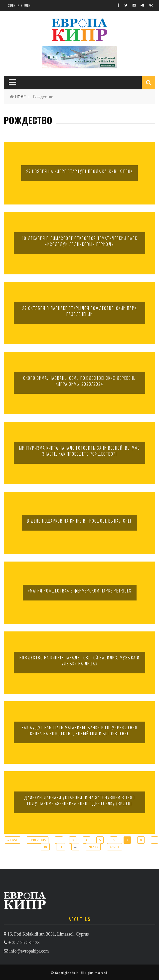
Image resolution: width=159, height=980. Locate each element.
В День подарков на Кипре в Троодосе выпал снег (79, 521)
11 (61, 847)
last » (115, 847)
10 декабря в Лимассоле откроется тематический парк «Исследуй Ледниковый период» (80, 241)
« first (13, 840)
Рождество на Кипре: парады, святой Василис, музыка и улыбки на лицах (79, 661)
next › (93, 847)
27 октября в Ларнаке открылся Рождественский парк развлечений (79, 311)
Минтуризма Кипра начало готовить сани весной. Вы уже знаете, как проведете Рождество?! (79, 451)
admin (74, 973)
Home (21, 97)
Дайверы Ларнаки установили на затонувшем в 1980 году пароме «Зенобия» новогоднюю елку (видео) (80, 800)
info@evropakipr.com (29, 951)
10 (45, 847)
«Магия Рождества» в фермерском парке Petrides (80, 591)
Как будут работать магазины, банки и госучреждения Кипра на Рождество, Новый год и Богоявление (80, 731)
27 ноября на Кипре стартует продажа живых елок (79, 171)
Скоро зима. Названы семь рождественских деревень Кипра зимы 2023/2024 (79, 381)
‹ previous (38, 840)
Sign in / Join (19, 5)
